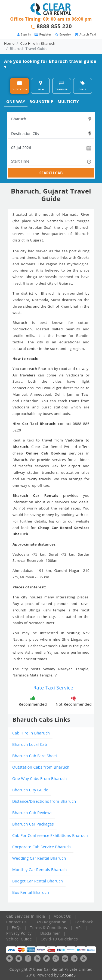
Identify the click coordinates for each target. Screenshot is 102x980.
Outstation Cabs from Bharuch (41, 767)
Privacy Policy (19, 933)
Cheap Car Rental (55, 528)
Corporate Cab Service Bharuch (41, 847)
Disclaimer (50, 933)
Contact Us (16, 922)
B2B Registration (51, 922)
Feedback (84, 922)
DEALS (82, 86)
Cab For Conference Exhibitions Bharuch (50, 835)
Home (9, 43)
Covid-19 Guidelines (59, 939)
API (79, 928)
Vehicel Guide (19, 939)
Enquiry (63, 34)
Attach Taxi (85, 34)
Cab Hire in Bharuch (38, 43)
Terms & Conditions (49, 928)
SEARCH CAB (51, 173)
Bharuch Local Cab (30, 744)
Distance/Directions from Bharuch (44, 801)
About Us (62, 916)
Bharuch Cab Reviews (32, 813)
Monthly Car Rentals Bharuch (40, 870)
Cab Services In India (26, 916)
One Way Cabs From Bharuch (40, 778)
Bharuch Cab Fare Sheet (35, 756)
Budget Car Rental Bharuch (38, 881)
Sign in (24, 34)
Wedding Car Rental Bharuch (39, 858)
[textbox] (51, 119)
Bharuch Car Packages (33, 824)
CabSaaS (68, 975)
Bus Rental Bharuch (31, 892)
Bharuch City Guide (30, 790)
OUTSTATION (20, 86)
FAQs (16, 928)
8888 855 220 (54, 26)
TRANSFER (61, 86)
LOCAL (40, 86)
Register (43, 34)
